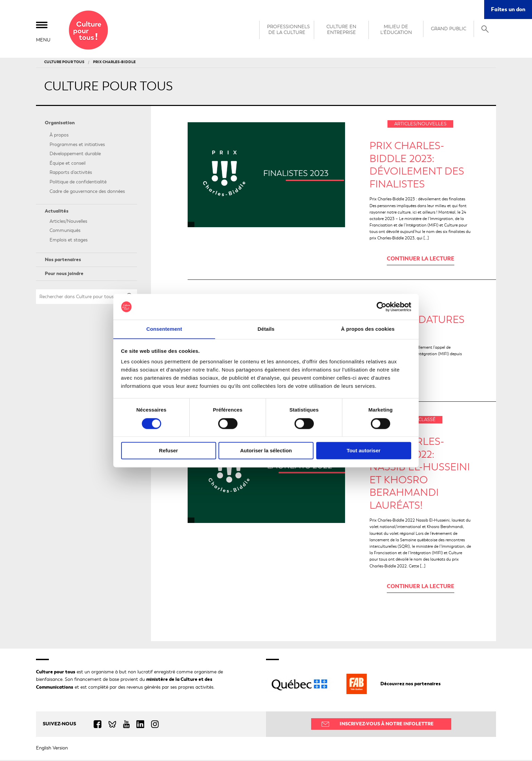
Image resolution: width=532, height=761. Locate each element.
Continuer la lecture (421, 260)
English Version (52, 749)
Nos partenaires (63, 261)
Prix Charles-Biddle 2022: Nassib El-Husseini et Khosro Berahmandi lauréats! (420, 475)
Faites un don (508, 9)
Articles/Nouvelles (68, 222)
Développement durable (75, 155)
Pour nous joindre (64, 275)
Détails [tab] (266, 329)
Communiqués (65, 232)
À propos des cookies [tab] (368, 329)
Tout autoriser (364, 451)
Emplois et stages (69, 241)
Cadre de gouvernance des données (87, 192)
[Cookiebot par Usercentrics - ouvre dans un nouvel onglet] (382, 307)
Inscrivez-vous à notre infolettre (387, 725)
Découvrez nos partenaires (411, 685)
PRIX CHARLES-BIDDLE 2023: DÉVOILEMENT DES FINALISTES (417, 166)
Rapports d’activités (71, 174)
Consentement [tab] (164, 329)
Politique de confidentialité (78, 183)
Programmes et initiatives (77, 146)
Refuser (169, 451)
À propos (59, 136)
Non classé (421, 421)
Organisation (60, 124)
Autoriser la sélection (266, 451)
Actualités (57, 212)
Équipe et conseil (68, 164)
